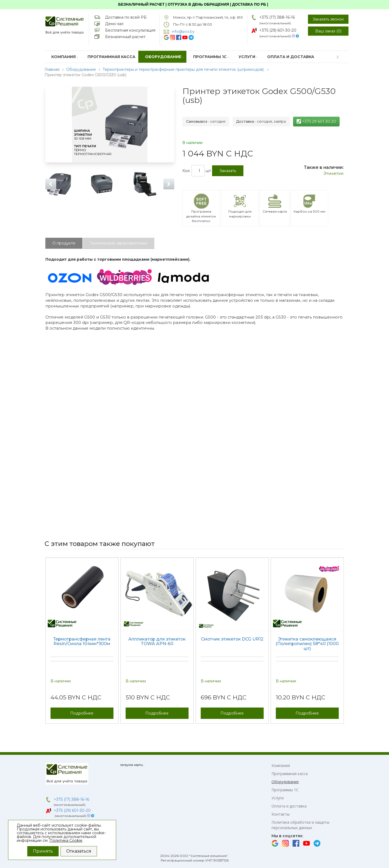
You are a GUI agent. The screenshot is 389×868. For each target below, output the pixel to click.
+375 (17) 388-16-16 (277, 17)
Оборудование (164, 57)
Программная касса (111, 57)
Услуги (248, 57)
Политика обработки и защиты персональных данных (300, 825)
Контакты (281, 814)
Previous (51, 184)
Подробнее (82, 713)
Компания (65, 57)
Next (169, 184)
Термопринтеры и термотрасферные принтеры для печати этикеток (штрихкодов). (184, 69)
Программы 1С (211, 57)
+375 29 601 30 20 (316, 121)
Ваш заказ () (328, 31)
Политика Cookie (66, 840)
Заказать (228, 171)
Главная (52, 69)
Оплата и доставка (291, 57)
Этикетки (333, 173)
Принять (43, 851)
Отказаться (79, 851)
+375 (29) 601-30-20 (278, 30)
